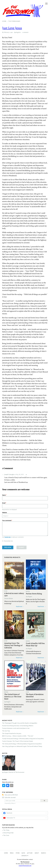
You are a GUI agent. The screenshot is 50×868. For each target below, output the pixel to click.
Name (4, 495)
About (37, 853)
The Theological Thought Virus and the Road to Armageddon (20, 723)
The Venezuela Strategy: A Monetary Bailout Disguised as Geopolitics (22, 744)
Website (5, 513)
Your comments (7, 520)
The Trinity (6, 830)
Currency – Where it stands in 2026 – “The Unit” (18, 736)
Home (6, 853)
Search (44, 853)
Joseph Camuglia (9, 474)
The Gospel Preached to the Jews (12, 733)
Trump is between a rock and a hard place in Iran (16, 728)
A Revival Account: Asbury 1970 (14, 594)
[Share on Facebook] (8, 785)
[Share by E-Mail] (12, 785)
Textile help (8, 537)
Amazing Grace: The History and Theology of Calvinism (13, 645)
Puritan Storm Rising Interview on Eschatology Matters (18, 726)
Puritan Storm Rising (34, 594)
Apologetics (17, 32)
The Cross (6, 835)
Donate (24, 856)
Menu (12, 853)
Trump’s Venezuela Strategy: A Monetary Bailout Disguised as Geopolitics (23, 739)
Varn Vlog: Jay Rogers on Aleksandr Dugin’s (22, 746)
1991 (12, 32)
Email (4, 503)
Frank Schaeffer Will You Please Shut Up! (35, 644)
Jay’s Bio (30, 853)
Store (18, 853)
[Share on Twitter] (4, 785)
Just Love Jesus (12, 28)
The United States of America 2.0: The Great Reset (13, 696)
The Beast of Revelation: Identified (35, 695)
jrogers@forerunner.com (25, 866)
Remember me (8, 541)
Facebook (9, 813)
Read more (19, 606)
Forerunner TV (11, 818)
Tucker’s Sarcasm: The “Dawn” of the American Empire (18, 741)
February (6, 32)
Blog (23, 853)
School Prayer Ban (8, 833)
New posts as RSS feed (11, 795)
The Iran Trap (6, 731)
